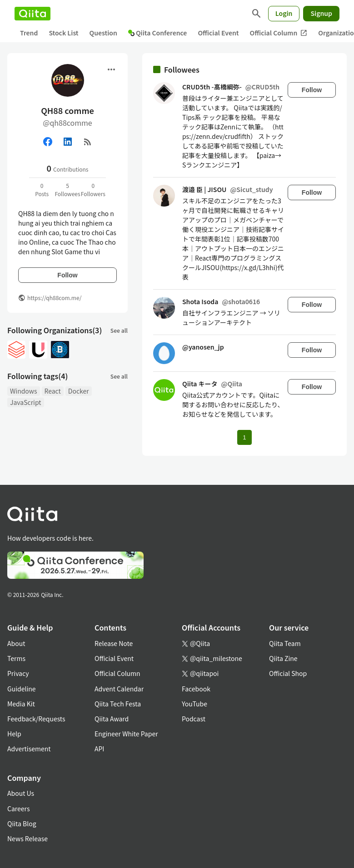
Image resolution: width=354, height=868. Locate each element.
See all (119, 330)
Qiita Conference (158, 33)
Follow (67, 275)
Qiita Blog (22, 824)
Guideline (22, 689)
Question (103, 33)
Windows (24, 391)
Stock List (63, 33)
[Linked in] (68, 142)
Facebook (196, 689)
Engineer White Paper (126, 734)
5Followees (67, 190)
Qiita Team (285, 643)
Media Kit (21, 704)
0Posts (42, 190)
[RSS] (88, 142)
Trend (29, 33)
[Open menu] (111, 69)
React (53, 391)
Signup (321, 13)
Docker (79, 391)
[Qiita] (32, 14)
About (16, 643)
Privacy (18, 673)
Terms (16, 658)
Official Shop (288, 673)
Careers (18, 809)
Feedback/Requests (36, 719)
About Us (21, 793)
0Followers (93, 190)
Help (14, 734)
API (99, 749)
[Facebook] (48, 142)
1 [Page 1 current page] (244, 437)
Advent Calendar (119, 689)
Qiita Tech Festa (118, 704)
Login (284, 13)
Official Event (218, 33)
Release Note (114, 643)
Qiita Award (112, 719)
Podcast (194, 719)
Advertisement (29, 749)
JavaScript (26, 402)
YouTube (194, 704)
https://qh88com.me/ (54, 298)
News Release (27, 838)
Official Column (279, 33)
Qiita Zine (283, 658)
